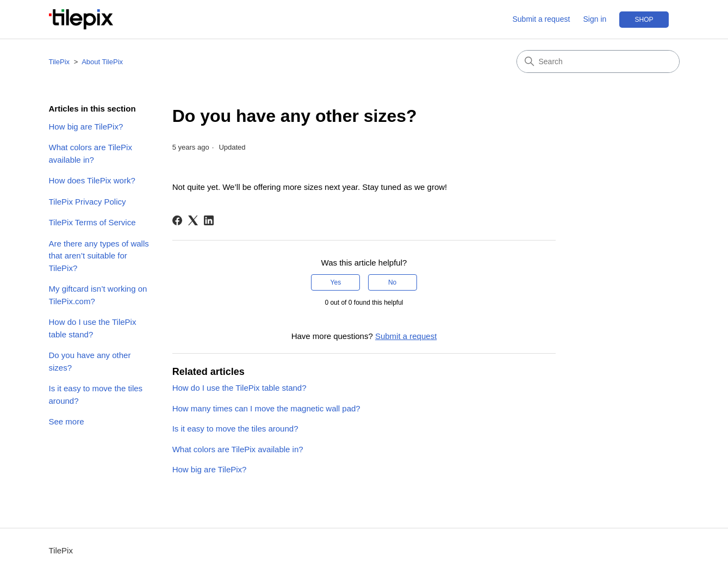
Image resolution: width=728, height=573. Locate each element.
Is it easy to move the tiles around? (96, 395)
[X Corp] (193, 220)
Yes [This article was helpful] (336, 282)
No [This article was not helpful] (392, 282)
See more (67, 421)
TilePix (60, 62)
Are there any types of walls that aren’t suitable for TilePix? (99, 256)
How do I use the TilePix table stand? (93, 328)
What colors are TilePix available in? (91, 153)
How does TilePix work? (92, 180)
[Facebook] (177, 220)
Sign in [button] (595, 19)
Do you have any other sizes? (90, 361)
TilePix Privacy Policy (88, 202)
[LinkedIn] (209, 220)
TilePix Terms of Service (92, 222)
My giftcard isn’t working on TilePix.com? (98, 295)
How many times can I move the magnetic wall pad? (266, 408)
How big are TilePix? (86, 127)
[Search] (598, 61)
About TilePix (102, 62)
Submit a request (541, 19)
